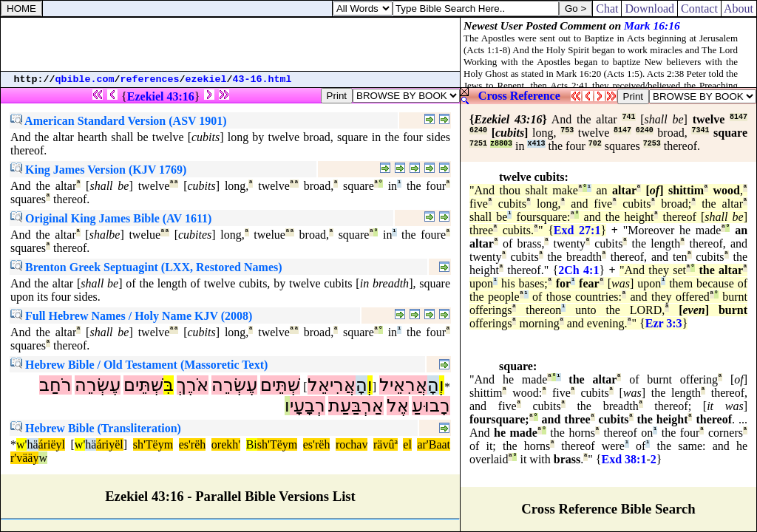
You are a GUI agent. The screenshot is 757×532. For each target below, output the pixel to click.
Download (649, 8)
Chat (607, 8)
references (150, 79)
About (739, 8)
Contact (699, 8)
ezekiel (206, 79)
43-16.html (262, 79)
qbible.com (85, 79)
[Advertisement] (231, 44)
